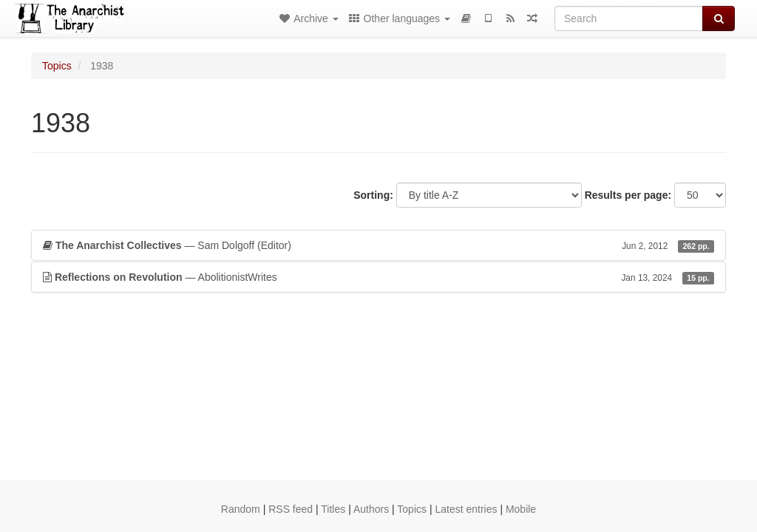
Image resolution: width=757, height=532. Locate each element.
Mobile (521, 509)
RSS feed (291, 509)
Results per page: (628, 195)
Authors (371, 509)
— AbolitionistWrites (378, 277)
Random (241, 509)
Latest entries (466, 509)
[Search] (629, 18)
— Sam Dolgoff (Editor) (378, 245)
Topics (57, 66)
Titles (333, 509)
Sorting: (373, 195)
